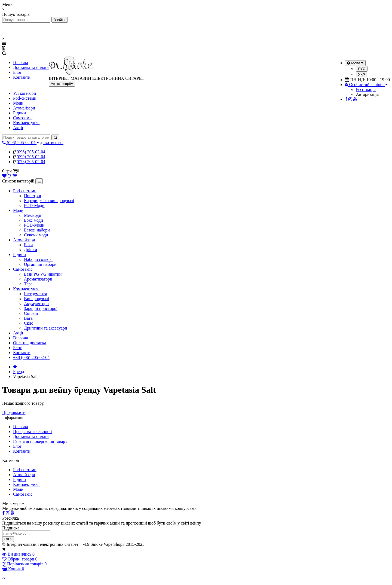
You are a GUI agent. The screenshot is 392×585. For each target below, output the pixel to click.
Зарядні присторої (41, 308)
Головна (21, 63)
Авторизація (367, 94)
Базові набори (37, 230)
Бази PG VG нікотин (43, 274)
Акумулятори (36, 304)
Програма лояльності (33, 432)
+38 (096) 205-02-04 (31, 357)
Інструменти (36, 294)
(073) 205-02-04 (31, 162)
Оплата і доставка (30, 343)
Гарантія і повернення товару (40, 441)
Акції (18, 128)
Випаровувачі (36, 299)
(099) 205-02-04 (31, 157)
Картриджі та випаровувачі (49, 201)
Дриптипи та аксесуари (46, 328)
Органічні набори (40, 264)
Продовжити (14, 412)
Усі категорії (24, 93)
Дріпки (30, 250)
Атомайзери (24, 108)
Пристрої (33, 196)
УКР (361, 74)
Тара (28, 284)
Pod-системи (25, 98)
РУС (362, 69)
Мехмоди (33, 215)
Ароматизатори (38, 279)
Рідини (19, 113)
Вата (28, 318)
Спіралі (31, 313)
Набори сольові (38, 259)
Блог (17, 72)
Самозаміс (23, 118)
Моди (18, 103)
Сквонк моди (36, 235)
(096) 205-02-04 (31, 152)
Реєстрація (366, 89)
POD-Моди (34, 205)
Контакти (22, 77)
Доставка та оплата (31, 67)
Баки (28, 245)
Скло (29, 323)
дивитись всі (52, 143)
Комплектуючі (26, 123)
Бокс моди (33, 220)
